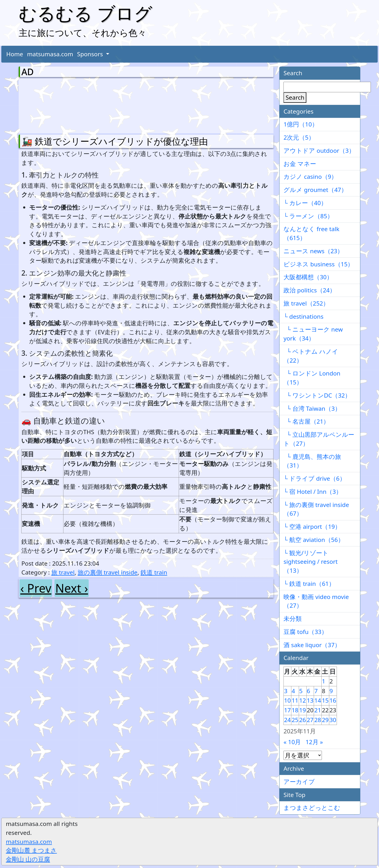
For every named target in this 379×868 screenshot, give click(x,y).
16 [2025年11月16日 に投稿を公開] (333, 700)
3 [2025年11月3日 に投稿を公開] (286, 691)
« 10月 (292, 742)
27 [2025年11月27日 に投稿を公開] (310, 720)
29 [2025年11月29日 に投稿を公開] (325, 720)
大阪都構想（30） (308, 277)
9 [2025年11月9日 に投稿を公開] (331, 691)
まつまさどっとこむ (312, 808)
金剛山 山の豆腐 (28, 859)
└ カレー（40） (305, 203)
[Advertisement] (49, 105)
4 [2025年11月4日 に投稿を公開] (293, 691)
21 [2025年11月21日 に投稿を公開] (318, 710)
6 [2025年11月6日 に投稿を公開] (309, 691)
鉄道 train (154, 572)
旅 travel (63, 572)
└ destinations (303, 316)
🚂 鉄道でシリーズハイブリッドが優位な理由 (115, 141)
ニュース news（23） (313, 251)
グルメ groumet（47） (315, 190)
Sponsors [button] (91, 54)
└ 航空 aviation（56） (314, 540)
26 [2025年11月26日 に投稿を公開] (303, 720)
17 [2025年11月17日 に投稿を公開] (287, 710)
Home (15, 54)
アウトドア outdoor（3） (319, 151)
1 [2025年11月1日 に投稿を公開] (324, 681)
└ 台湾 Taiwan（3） (312, 408)
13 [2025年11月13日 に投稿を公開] (310, 700)
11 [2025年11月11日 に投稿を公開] (295, 700)
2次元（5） (299, 137)
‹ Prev (36, 588)
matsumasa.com (50, 54)
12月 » (314, 742)
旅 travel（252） (306, 303)
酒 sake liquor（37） (312, 645)
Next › (72, 588)
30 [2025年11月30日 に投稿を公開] (333, 720)
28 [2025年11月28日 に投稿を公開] (318, 720)
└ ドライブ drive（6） (315, 478)
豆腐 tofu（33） (305, 632)
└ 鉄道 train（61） (309, 584)
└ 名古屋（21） (306, 421)
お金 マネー (300, 164)
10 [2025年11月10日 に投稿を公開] (287, 700)
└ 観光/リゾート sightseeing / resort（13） (311, 562)
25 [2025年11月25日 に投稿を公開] (295, 720)
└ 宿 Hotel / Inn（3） (313, 492)
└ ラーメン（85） (308, 216)
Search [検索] (295, 97)
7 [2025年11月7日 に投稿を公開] (316, 691)
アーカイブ (299, 782)
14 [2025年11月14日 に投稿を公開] (318, 700)
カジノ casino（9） (310, 177)
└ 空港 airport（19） (312, 527)
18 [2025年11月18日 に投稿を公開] (295, 710)
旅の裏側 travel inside (108, 572)
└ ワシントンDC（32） (317, 395)
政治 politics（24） (310, 290)
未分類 (293, 619)
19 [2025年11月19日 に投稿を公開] (303, 710)
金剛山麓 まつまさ (31, 850)
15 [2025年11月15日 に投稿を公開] (325, 700)
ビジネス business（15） (318, 264)
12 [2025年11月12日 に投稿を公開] (303, 700)
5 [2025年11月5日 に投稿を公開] (301, 691)
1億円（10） (301, 124)
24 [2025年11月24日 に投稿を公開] (287, 720)
